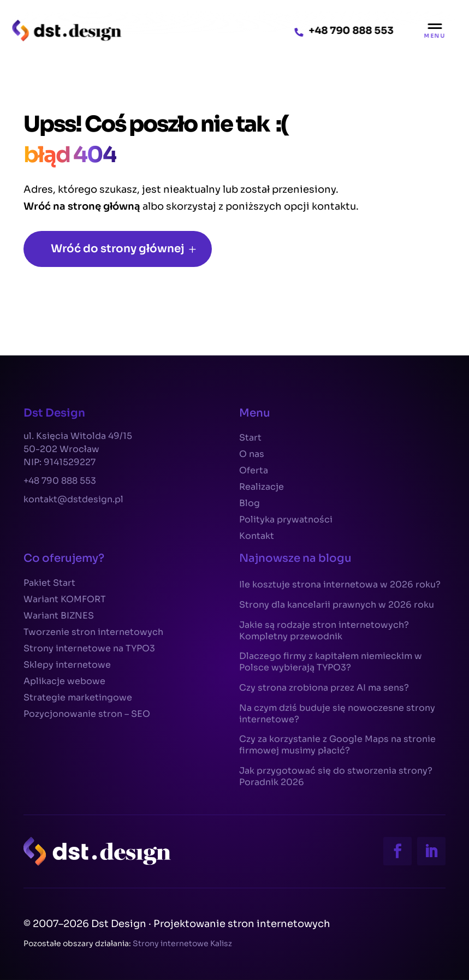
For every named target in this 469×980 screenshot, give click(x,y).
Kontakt (257, 537)
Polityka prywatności (286, 521)
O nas (252, 455)
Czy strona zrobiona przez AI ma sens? (324, 688)
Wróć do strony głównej (118, 249)
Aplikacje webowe (64, 682)
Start (250, 439)
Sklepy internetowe (67, 666)
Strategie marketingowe (78, 699)
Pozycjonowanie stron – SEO (87, 715)
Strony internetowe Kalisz (182, 943)
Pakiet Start (49, 584)
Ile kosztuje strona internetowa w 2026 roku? (340, 585)
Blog (250, 504)
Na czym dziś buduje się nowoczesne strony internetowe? (337, 714)
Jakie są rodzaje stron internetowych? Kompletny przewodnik (324, 631)
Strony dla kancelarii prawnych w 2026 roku (337, 605)
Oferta (254, 471)
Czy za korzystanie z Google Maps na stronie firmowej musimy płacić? (337, 745)
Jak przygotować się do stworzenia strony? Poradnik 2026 (336, 777)
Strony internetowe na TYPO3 (89, 649)
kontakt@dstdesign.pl (73, 499)
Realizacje (262, 488)
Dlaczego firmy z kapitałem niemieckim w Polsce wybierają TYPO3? (331, 662)
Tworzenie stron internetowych (93, 633)
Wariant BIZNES (59, 617)
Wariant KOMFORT (65, 600)
